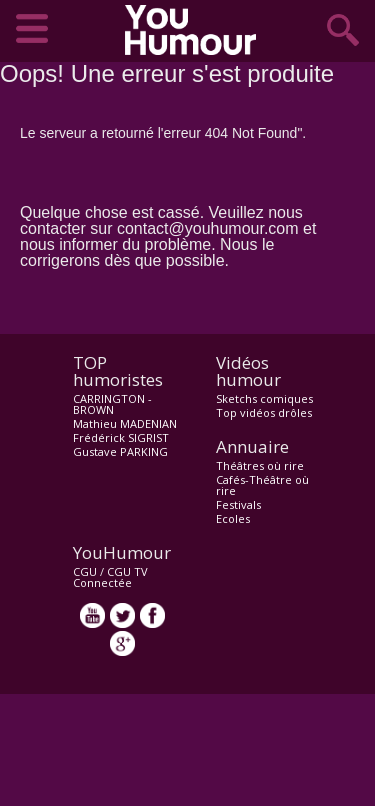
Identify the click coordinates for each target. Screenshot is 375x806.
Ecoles (233, 518)
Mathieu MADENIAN (125, 423)
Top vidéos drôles (264, 412)
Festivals (238, 504)
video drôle (195, 30)
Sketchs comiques (264, 398)
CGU (85, 571)
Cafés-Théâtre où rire (262, 485)
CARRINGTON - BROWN (112, 404)
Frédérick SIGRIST (121, 437)
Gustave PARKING (120, 451)
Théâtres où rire (260, 465)
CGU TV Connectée (110, 577)
